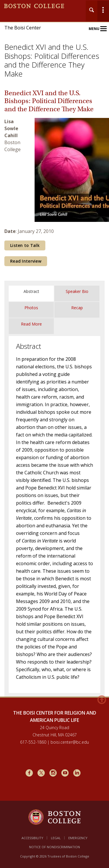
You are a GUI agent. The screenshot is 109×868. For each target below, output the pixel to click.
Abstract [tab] (31, 291)
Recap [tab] (77, 308)
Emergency (78, 838)
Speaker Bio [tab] (77, 291)
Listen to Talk (25, 245)
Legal (56, 838)
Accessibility (32, 838)
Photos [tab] (31, 308)
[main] (54, 396)
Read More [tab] (31, 324)
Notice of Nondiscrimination (54, 847)
